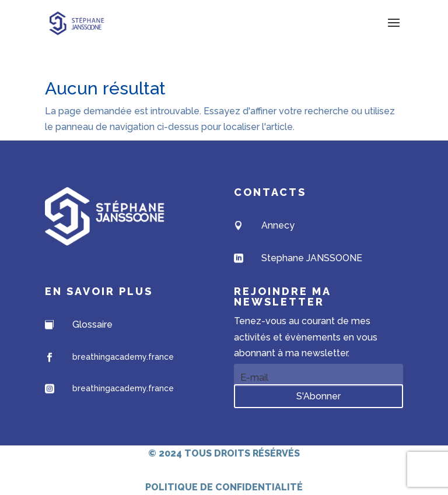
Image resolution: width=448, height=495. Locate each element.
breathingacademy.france (123, 357)
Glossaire (92, 324)
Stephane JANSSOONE (312, 258)
